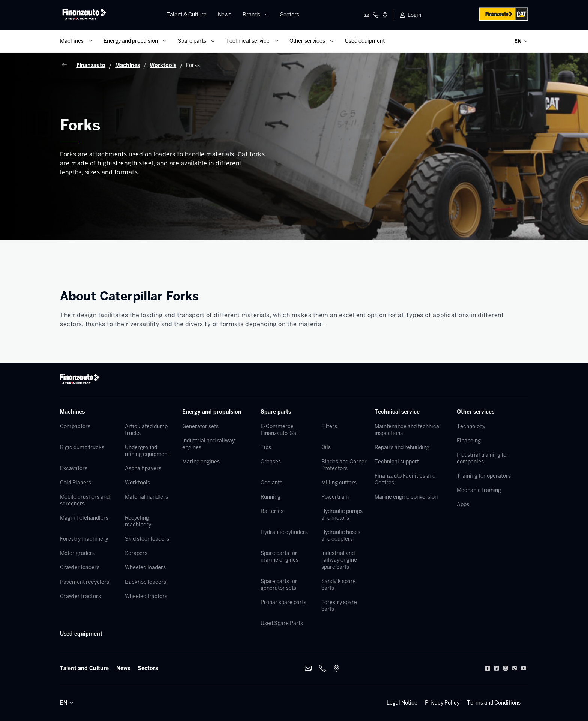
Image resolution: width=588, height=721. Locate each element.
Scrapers (136, 553)
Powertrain (335, 497)
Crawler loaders (80, 567)
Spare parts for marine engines (280, 556)
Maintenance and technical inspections (408, 430)
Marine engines (201, 462)
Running (271, 497)
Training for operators (484, 476)
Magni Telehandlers (84, 518)
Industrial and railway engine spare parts (339, 560)
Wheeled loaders (145, 567)
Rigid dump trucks (82, 447)
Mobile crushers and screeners (85, 500)
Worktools (137, 483)
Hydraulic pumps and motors (342, 514)
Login (414, 15)
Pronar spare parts (283, 602)
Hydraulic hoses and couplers (341, 535)
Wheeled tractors (146, 596)
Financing (469, 441)
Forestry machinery (84, 539)
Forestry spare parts (339, 606)
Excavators (74, 468)
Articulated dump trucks (146, 430)
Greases (271, 462)
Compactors (75, 426)
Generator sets (200, 426)
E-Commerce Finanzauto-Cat (279, 430)
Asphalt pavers (143, 468)
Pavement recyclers (85, 582)
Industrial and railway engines (208, 444)
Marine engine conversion (406, 497)
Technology (471, 426)
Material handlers (146, 497)
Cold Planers (76, 483)
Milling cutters (339, 483)
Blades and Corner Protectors (344, 465)
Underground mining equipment (147, 451)
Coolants (271, 483)
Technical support (397, 462)
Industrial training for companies (483, 458)
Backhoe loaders (145, 582)
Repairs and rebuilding (402, 447)
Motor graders (77, 553)
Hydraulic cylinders (284, 532)
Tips (266, 447)
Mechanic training (479, 490)
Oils (326, 447)
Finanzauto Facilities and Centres (405, 479)
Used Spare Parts (282, 623)
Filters (329, 426)
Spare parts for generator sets (279, 585)
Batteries (272, 511)
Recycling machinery (138, 521)
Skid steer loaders (147, 539)
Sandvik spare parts (339, 585)
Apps (463, 504)
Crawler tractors (80, 596)
